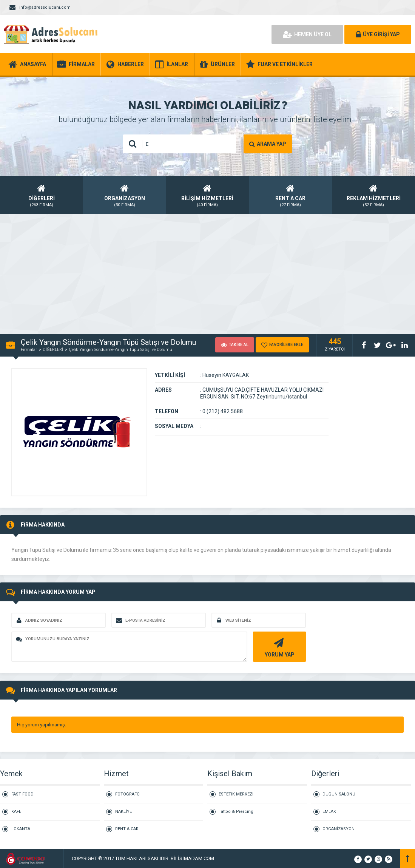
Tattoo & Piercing (236, 812)
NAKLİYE (123, 812)
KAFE (16, 812)
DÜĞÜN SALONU (339, 794)
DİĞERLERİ (53, 350)
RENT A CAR (127, 829)
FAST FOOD (22, 794)
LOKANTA (21, 829)
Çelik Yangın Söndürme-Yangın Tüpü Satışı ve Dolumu (120, 350)
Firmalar (29, 350)
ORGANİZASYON (339, 829)
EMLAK (329, 812)
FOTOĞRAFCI (128, 794)
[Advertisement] (207, 270)
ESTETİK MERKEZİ (236, 794)
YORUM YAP (278, 647)
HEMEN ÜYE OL (307, 34)
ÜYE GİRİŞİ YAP (378, 34)
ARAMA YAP (268, 144)
